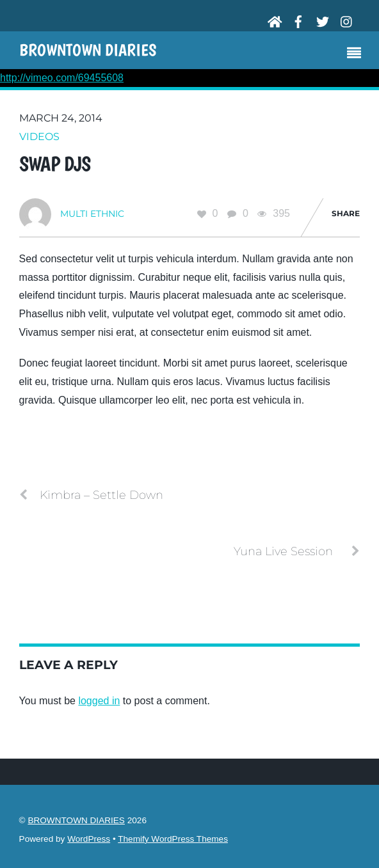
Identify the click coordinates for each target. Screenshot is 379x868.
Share (346, 213)
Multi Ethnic (92, 214)
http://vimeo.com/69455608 (62, 78)
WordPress (89, 839)
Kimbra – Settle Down (91, 495)
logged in (99, 701)
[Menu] (357, 54)
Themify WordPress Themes (173, 839)
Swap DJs (55, 164)
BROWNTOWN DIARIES (76, 820)
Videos (39, 137)
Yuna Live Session (297, 551)
